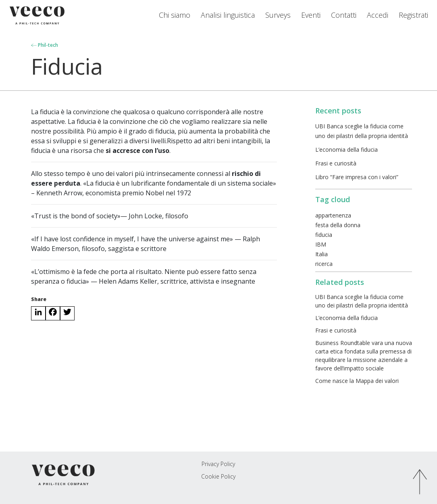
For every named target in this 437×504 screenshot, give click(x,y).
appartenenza (333, 215)
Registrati (413, 15)
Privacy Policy (218, 464)
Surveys (278, 15)
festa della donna (338, 225)
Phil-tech (45, 45)
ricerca (324, 264)
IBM (321, 244)
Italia (322, 254)
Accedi (378, 15)
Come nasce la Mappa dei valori (357, 381)
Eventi (311, 15)
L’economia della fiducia (346, 150)
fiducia (324, 235)
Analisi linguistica (228, 15)
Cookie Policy (218, 476)
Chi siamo (175, 15)
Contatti (344, 15)
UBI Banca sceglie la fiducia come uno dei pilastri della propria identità (362, 301)
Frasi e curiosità (336, 163)
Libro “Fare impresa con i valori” (357, 177)
